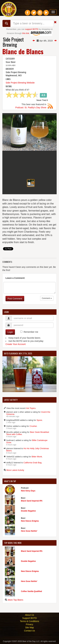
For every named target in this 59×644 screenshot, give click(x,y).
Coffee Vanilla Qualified (31, 592)
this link (26, 33)
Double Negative (28, 511)
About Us (30, 615)
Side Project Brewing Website (20, 83)
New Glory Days (28, 491)
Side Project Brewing (13, 42)
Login (10, 332)
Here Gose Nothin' (29, 531)
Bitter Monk (37, 457)
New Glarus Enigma (30, 521)
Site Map (29, 628)
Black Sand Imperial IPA (32, 501)
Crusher (33, 427)
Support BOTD (30, 619)
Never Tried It (42, 100)
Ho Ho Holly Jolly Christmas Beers (28, 450)
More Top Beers (15, 600)
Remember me (31, 332)
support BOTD (32, 29)
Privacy (30, 625)
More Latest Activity (15, 471)
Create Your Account (16, 344)
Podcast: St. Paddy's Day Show (31, 107)
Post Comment (15, 299)
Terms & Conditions (29, 622)
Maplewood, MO (14, 75)
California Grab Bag (33, 463)
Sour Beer (11, 62)
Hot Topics (31, 409)
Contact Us (29, 631)
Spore (39, 421)
